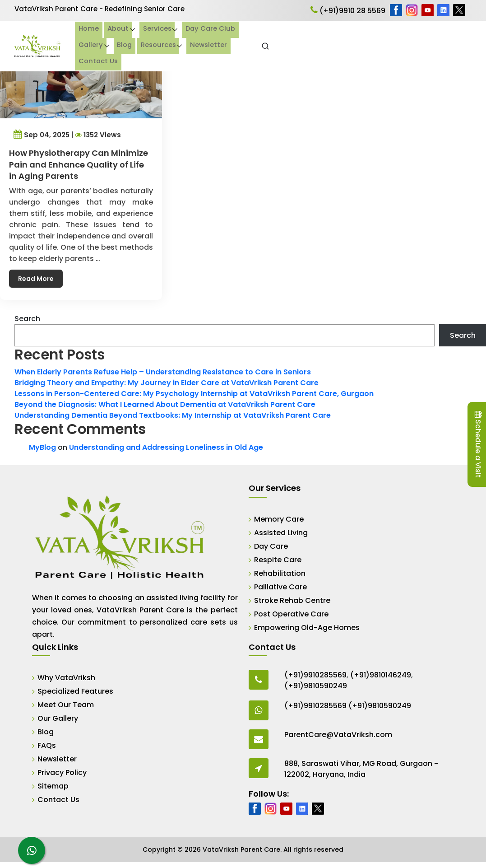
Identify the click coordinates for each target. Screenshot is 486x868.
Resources (363, 38)
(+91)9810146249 (381, 675)
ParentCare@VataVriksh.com (338, 735)
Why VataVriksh (66, 678)
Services (194, 38)
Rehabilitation (280, 573)
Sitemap (53, 786)
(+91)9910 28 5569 (348, 11)
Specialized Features (75, 691)
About (155, 38)
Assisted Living (281, 533)
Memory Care (279, 519)
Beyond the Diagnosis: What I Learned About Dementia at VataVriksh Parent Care (165, 404)
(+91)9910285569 (315, 675)
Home (125, 38)
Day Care (271, 546)
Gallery (295, 38)
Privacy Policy (62, 772)
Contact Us (136, 54)
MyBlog (42, 447)
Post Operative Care (291, 614)
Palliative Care (280, 587)
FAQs (47, 745)
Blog (329, 38)
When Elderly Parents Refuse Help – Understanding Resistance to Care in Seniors (163, 372)
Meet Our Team (66, 705)
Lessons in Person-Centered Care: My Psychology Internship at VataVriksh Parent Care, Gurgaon (194, 394)
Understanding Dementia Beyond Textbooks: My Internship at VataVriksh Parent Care (173, 415)
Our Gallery (58, 718)
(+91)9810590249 (316, 686)
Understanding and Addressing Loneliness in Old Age (166, 447)
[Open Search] (466, 46)
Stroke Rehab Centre (292, 600)
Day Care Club (248, 38)
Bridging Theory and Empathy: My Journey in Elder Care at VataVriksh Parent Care (167, 383)
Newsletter (414, 38)
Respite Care (278, 560)
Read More (38, 273)
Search (27, 319)
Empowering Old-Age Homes (307, 628)
